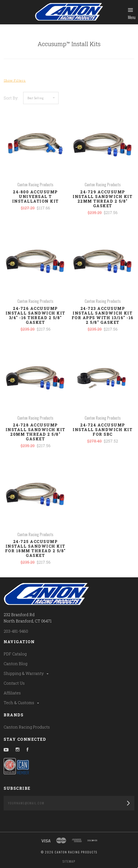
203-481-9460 (16, 631)
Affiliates (12, 693)
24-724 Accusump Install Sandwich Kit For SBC (103, 429)
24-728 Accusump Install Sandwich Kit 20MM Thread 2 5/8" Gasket (35, 432)
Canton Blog (15, 664)
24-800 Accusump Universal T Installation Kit (35, 196)
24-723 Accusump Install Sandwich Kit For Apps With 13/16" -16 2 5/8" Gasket (103, 315)
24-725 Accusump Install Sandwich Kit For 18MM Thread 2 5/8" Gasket (35, 548)
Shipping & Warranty (26, 673)
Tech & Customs (22, 703)
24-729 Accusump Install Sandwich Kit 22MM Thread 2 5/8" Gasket (103, 199)
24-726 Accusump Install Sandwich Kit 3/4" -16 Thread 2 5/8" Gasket (35, 315)
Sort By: (11, 98)
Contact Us (14, 683)
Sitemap (69, 861)
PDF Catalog (15, 654)
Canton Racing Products (27, 727)
